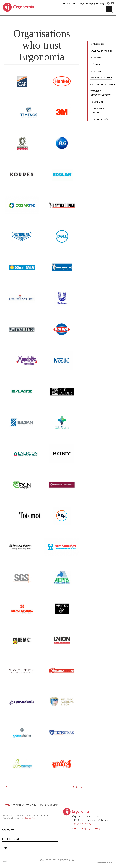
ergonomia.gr (94, 828)
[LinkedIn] (112, 4)
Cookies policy (48, 860)
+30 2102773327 (71, 4)
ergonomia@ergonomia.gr (93, 4)
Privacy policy (66, 860)
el (112, 13)
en (108, 13)
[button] (109, 9)
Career (7, 848)
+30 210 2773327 (82, 824)
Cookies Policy (31, 818)
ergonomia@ (79, 828)
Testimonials (11, 839)
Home (7, 805)
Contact (8, 830)
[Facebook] (108, 4)
